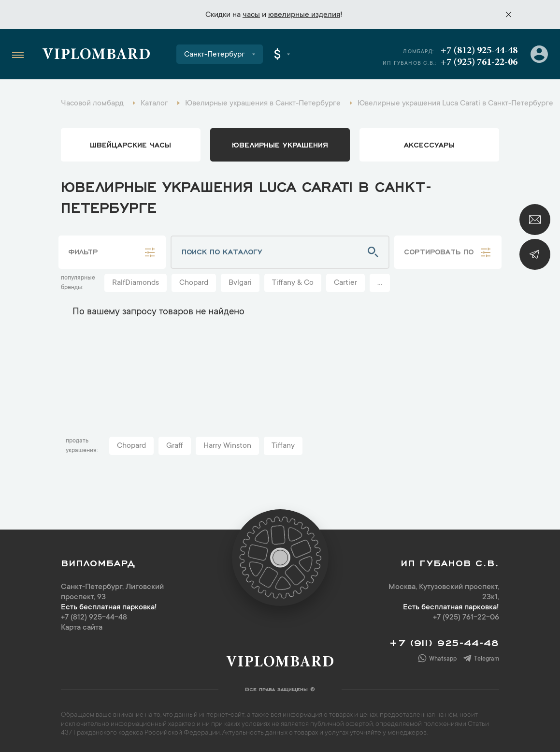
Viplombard (96, 56)
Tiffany (283, 446)
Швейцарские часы (130, 144)
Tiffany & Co (293, 283)
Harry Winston (227, 446)
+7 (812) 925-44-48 (479, 51)
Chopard (194, 283)
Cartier (345, 283)
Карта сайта (82, 628)
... (380, 283)
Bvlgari (240, 283)
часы (251, 15)
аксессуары (429, 144)
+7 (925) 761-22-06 (479, 62)
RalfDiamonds (136, 283)
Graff (175, 446)
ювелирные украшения (280, 144)
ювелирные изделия (304, 15)
